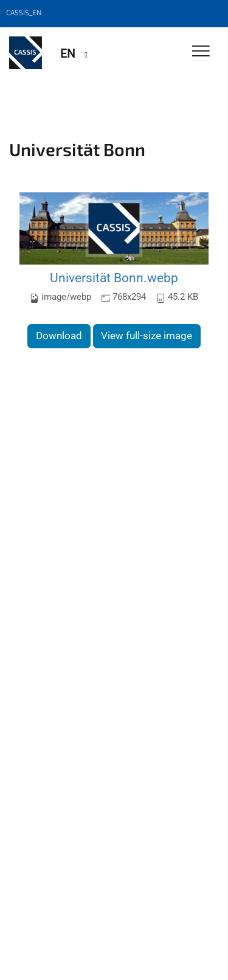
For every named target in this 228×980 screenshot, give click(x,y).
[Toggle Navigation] (201, 52)
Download (59, 336)
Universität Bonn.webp (114, 278)
